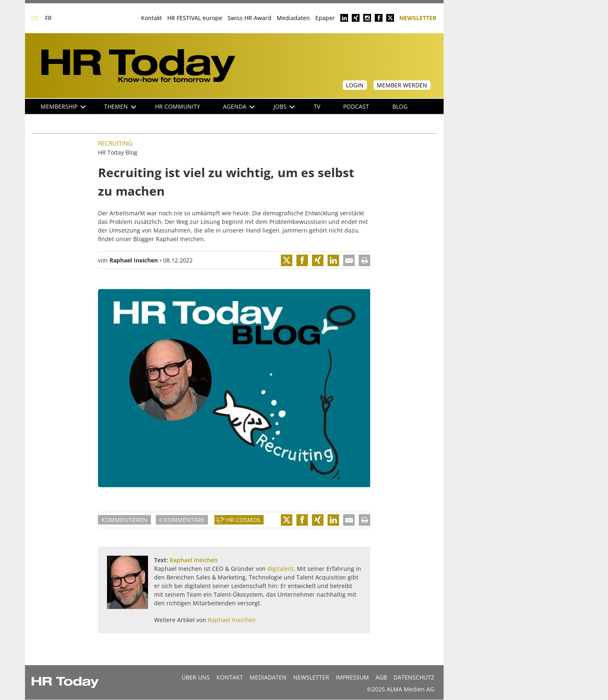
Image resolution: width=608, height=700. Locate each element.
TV (317, 106)
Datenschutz (414, 677)
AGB (381, 677)
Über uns (196, 677)
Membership (63, 106)
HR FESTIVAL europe (195, 18)
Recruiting (115, 143)
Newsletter (418, 17)
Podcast (356, 106)
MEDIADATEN (268, 677)
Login (355, 85)
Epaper (325, 18)
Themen (120, 106)
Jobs (284, 106)
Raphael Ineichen (134, 260)
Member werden (402, 85)
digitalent (280, 569)
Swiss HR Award (249, 18)
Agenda (239, 106)
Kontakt (151, 18)
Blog (400, 106)
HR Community (178, 106)
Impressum (352, 677)
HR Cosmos (243, 520)
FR (48, 18)
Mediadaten (293, 18)
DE (35, 18)
